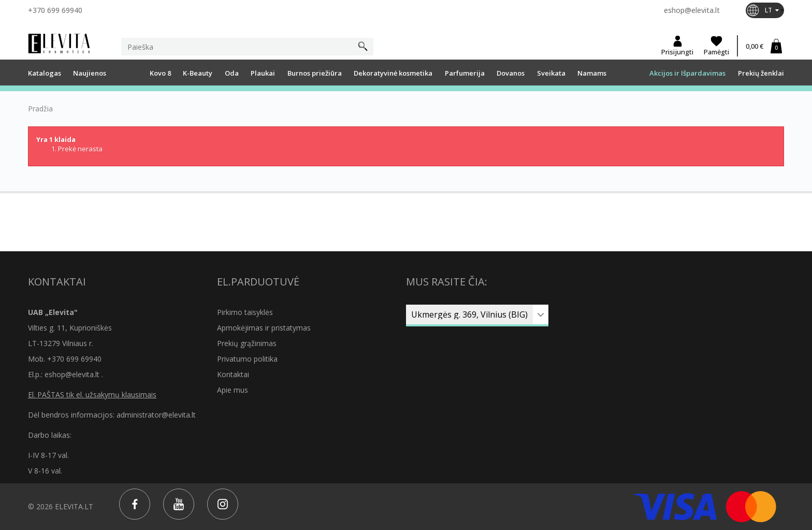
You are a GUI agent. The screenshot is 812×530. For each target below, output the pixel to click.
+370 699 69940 (55, 10)
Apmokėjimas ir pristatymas (264, 328)
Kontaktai (233, 374)
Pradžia (40, 109)
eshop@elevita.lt (692, 10)
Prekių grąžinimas (247, 343)
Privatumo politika (247, 359)
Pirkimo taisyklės (245, 312)
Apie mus (233, 390)
